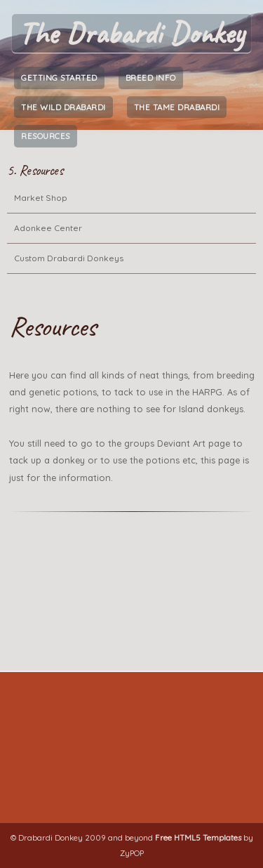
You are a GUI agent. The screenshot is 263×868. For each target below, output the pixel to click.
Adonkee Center (48, 228)
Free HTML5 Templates (198, 837)
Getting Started (59, 78)
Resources (46, 136)
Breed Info (151, 78)
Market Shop (41, 198)
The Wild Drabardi (63, 107)
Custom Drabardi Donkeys (69, 258)
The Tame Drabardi (177, 107)
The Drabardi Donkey (131, 33)
